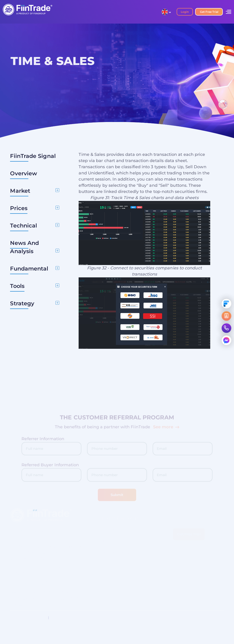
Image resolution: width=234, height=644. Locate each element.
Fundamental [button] (29, 269)
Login (185, 12)
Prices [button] (19, 208)
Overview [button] (24, 173)
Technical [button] (24, 226)
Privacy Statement (68, 618)
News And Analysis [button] (24, 247)
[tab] (35, 191)
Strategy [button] (22, 303)
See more (166, 428)
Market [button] (20, 191)
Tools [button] (17, 286)
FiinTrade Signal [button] (33, 156)
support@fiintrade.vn (46, 584)
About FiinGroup (210, 618)
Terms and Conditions (27, 618)
